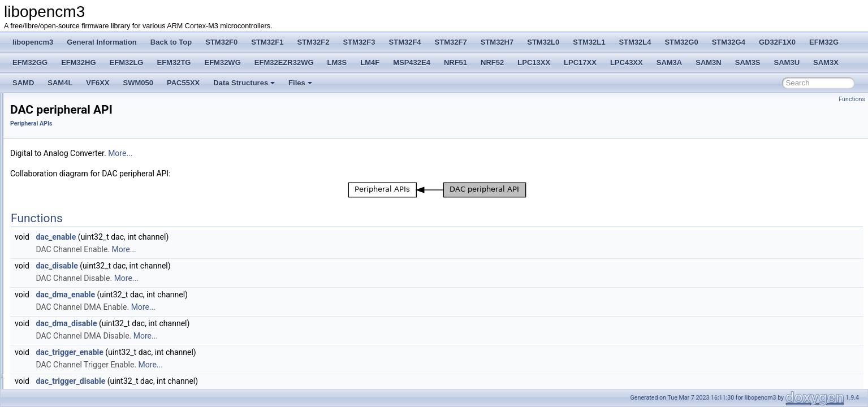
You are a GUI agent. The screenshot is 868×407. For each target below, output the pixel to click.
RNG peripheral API (67, 321)
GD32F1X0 (777, 42)
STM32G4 (729, 42)
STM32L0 (543, 42)
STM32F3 (359, 42)
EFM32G (824, 42)
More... (262, 153)
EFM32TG (174, 62)
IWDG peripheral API (69, 309)
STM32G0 (681, 42)
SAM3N (709, 62)
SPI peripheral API (65, 346)
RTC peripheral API (66, 334)
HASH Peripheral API (69, 284)
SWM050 (138, 83)
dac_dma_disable (208, 323)
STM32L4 (635, 42)
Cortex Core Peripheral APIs (71, 159)
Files (300, 83)
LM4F (370, 62)
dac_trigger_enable (211, 352)
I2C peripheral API (65, 296)
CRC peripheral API (67, 234)
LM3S (337, 62)
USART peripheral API (71, 371)
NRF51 (455, 62)
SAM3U (787, 62)
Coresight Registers (58, 172)
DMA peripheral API (67, 197)
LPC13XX (534, 62)
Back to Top (171, 42)
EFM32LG (127, 62)
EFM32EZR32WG (284, 62)
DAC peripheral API (67, 246)
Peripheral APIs (52, 184)
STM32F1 (267, 42)
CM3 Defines (48, 147)
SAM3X (826, 62)
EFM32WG (222, 62)
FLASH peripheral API (70, 209)
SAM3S (748, 62)
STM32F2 (313, 42)
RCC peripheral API (67, 222)
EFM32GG (30, 62)
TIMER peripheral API (70, 358)
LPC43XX (627, 62)
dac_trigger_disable (212, 381)
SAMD (23, 83)
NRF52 (492, 62)
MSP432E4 (412, 62)
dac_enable (197, 237)
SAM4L (60, 83)
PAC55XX (183, 83)
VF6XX (98, 83)
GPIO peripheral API (68, 271)
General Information (102, 42)
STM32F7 (451, 42)
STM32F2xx (47, 383)
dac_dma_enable (207, 295)
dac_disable (198, 266)
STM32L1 (589, 42)
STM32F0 (221, 42)
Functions (852, 99)
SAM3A (670, 62)
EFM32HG (78, 62)
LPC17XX (580, 62)
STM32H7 (497, 42)
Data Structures (244, 83)
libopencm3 (33, 42)
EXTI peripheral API (67, 259)
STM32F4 (405, 42)
